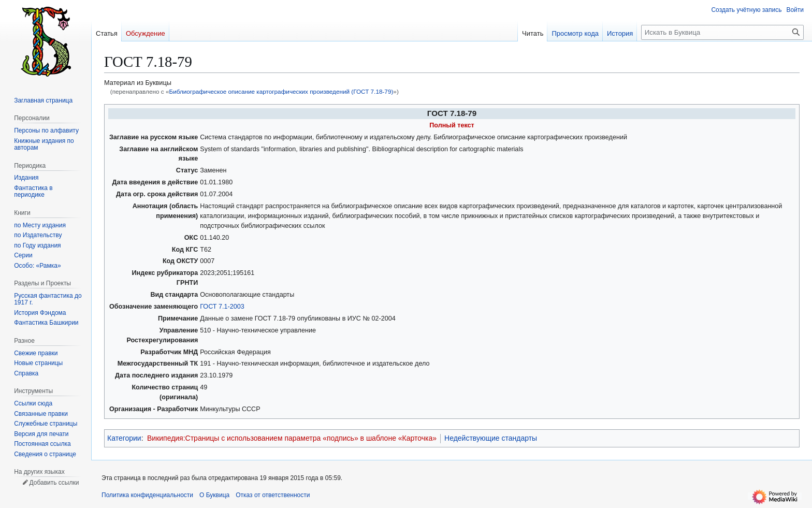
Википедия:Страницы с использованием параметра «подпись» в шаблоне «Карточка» (292, 438)
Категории (124, 438)
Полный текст (452, 125)
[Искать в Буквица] (722, 32)
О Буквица (214, 495)
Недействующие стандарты (491, 438)
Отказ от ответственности (273, 495)
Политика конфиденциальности (147, 495)
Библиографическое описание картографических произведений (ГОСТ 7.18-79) (281, 91)
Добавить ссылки (54, 483)
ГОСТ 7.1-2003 (222, 307)
